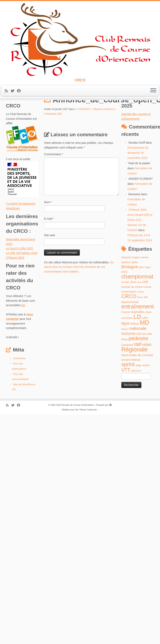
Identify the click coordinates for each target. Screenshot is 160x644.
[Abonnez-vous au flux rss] (8, 93)
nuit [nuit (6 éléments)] (139, 360)
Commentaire (54, 180)
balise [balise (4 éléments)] (135, 288)
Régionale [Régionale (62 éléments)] (135, 376)
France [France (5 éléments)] (126, 338)
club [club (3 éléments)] (139, 308)
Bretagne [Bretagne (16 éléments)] (130, 293)
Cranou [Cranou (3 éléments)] (140, 318)
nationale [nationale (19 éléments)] (138, 354)
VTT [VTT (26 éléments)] (126, 396)
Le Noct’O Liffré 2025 (19, 275)
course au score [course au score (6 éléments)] (132, 313)
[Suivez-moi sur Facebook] (20, 93)
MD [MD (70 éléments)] (145, 349)
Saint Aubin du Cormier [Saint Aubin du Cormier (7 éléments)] (137, 381)
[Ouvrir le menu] (153, 93)
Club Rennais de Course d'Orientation (75, 431)
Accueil (11, 110)
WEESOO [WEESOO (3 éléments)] (136, 397)
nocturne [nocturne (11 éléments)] (128, 360)
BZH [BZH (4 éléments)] (141, 294)
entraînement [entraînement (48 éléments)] (138, 333)
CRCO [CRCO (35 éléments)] (129, 322)
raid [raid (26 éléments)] (137, 370)
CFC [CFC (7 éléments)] (125, 298)
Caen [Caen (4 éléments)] (148, 294)
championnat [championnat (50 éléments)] (137, 302)
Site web (50, 261)
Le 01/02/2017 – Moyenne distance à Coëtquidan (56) (53, 110)
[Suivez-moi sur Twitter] (14, 93)
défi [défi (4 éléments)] (146, 323)
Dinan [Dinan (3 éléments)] (140, 323)
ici (23, 331)
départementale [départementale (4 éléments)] (130, 328)
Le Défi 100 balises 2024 (22, 279)
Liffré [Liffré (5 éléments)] (145, 344)
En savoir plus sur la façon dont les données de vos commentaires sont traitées (79, 293)
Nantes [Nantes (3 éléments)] (125, 355)
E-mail (49, 245)
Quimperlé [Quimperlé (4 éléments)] (127, 371)
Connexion (19, 384)
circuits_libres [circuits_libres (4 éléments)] (129, 308)
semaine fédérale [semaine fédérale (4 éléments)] (131, 386)
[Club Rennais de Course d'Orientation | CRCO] (80, 41)
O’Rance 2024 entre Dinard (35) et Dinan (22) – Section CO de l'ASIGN (140, 246)
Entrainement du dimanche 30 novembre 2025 (138, 179)
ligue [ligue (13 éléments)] (125, 349)
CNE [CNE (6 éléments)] (145, 308)
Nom (48, 228)
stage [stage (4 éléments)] (139, 391)
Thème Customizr (88, 436)
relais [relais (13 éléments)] (147, 370)
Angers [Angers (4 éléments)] (136, 284)
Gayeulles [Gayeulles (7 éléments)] (137, 338)
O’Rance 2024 (15, 284)
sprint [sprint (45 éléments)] (128, 390)
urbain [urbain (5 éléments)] (146, 391)
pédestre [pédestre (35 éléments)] (138, 365)
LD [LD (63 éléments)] (137, 343)
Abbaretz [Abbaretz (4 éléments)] (126, 284)
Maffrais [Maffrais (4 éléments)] (135, 350)
